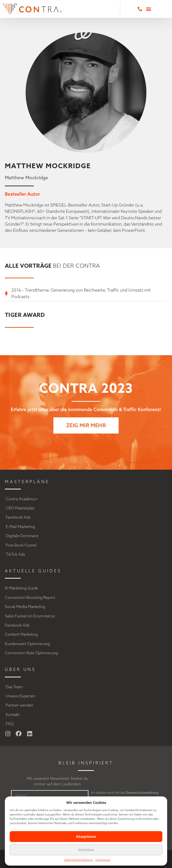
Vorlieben (86, 850)
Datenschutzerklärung (79, 860)
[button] (148, 9)
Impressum (103, 860)
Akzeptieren (86, 837)
